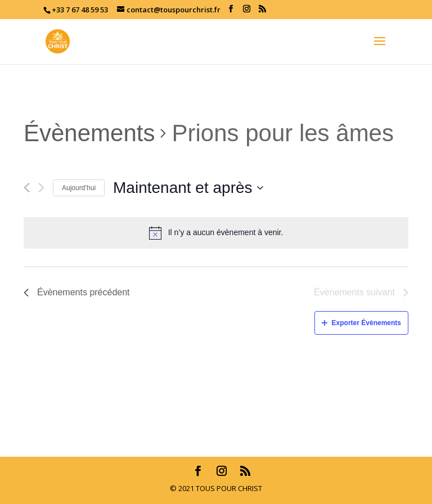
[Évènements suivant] (41, 188)
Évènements (89, 133)
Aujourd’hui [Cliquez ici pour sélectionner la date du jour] (79, 188)
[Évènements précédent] (27, 188)
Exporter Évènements (361, 323)
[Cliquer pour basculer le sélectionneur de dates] (188, 188)
